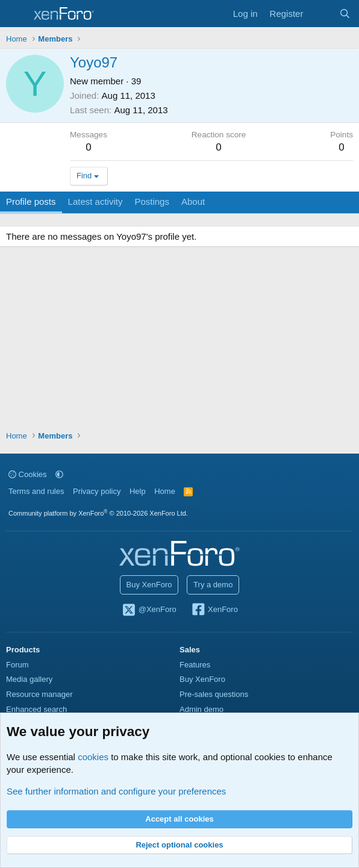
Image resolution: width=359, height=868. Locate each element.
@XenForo (149, 610)
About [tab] (193, 201)
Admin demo (201, 709)
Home (165, 491)
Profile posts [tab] (31, 201)
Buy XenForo (149, 585)
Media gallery (29, 679)
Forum (17, 665)
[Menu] (17, 14)
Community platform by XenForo (98, 513)
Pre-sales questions (214, 694)
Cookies (28, 474)
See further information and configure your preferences (116, 791)
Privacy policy (97, 491)
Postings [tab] (152, 201)
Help (138, 491)
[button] (59, 474)
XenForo (214, 610)
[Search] (345, 14)
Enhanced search (36, 709)
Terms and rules (36, 491)
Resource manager (39, 694)
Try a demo (213, 585)
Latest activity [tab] (95, 201)
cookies (93, 757)
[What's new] (321, 14)
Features (195, 665)
